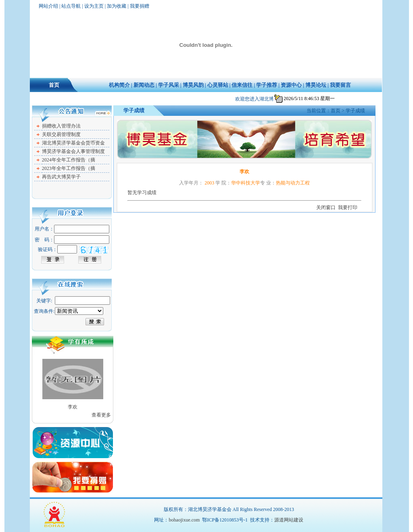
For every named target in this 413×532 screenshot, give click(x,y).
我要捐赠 (140, 6)
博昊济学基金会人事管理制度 (73, 151)
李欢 (73, 407)
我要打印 (348, 207)
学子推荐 (267, 85)
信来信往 (242, 85)
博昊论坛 (316, 85)
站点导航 (71, 6)
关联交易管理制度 (61, 134)
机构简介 (119, 85)
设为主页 (94, 6)
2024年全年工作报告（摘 (69, 160)
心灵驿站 (218, 85)
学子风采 (169, 85)
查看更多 (101, 415)
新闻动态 (144, 85)
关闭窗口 (326, 207)
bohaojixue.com (184, 520)
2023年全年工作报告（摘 (69, 168)
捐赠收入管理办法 (61, 126)
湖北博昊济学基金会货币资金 (73, 143)
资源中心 (291, 85)
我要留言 (340, 85)
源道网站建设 (289, 520)
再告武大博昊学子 (61, 177)
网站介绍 (48, 6)
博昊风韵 (193, 85)
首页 (54, 85)
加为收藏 (117, 6)
